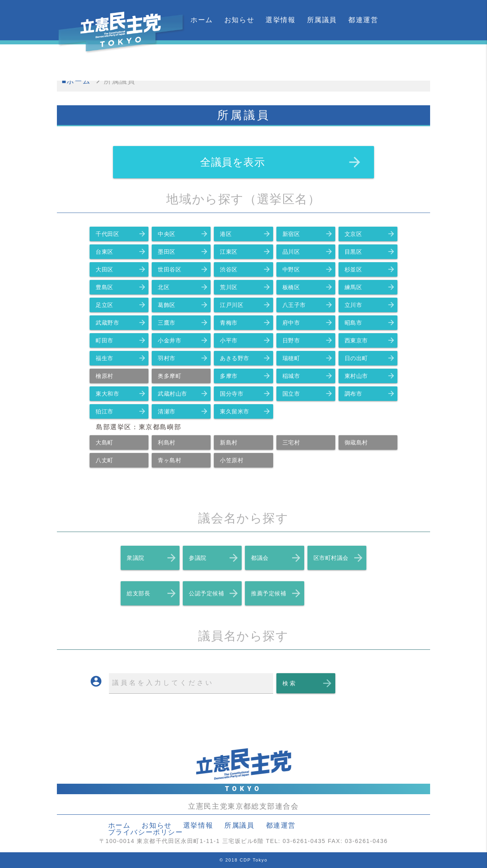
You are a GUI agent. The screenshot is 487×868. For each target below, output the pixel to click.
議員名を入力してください (163, 683)
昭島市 (370, 323)
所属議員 (322, 20)
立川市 (370, 305)
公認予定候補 (214, 593)
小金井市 (183, 340)
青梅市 (245, 323)
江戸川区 (245, 305)
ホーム (202, 20)
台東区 (121, 252)
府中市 (308, 323)
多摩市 (245, 376)
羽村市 (183, 358)
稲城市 (308, 376)
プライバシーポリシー (146, 832)
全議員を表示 (281, 162)
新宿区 (308, 234)
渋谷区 (245, 269)
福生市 (121, 358)
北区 (183, 287)
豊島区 (121, 287)
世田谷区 (183, 269)
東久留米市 (245, 411)
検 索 (308, 683)
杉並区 (370, 269)
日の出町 (370, 358)
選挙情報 (280, 20)
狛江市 (121, 411)
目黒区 (370, 252)
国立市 (308, 394)
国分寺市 (245, 394)
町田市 (121, 340)
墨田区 (183, 252)
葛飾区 (183, 305)
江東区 (245, 252)
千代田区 (121, 234)
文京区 (370, 234)
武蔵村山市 (183, 394)
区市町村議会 (339, 558)
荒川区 (245, 287)
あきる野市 (245, 358)
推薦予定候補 (276, 593)
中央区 (183, 234)
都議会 (276, 558)
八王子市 (308, 305)
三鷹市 (183, 323)
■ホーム (76, 81)
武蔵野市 (121, 323)
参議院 (214, 558)
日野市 (308, 340)
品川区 (308, 252)
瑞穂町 (308, 358)
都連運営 (363, 20)
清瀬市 (183, 411)
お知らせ (239, 20)
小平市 (245, 340)
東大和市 (121, 394)
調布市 (370, 394)
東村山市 (370, 376)
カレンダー (209, 60)
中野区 (308, 269)
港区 (245, 234)
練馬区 (370, 287)
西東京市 (370, 340)
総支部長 (152, 593)
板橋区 (308, 287)
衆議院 (152, 558)
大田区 (121, 269)
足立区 (121, 305)
